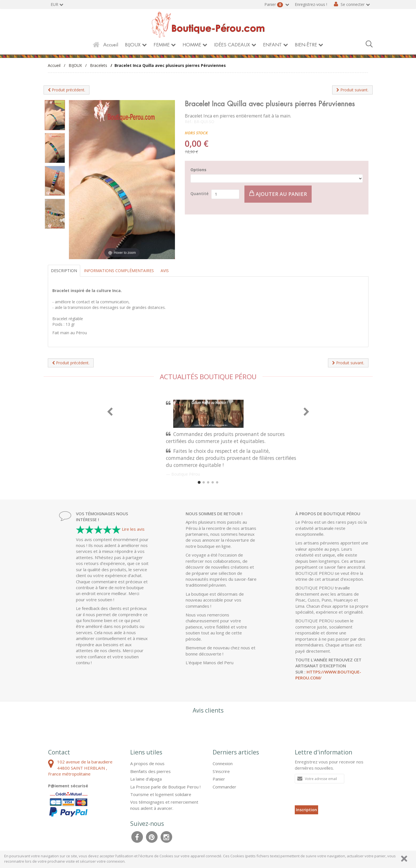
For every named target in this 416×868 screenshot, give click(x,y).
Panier (274, 4)
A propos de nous (147, 763)
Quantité (199, 194)
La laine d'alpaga (146, 779)
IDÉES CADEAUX (232, 45)
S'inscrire (221, 771)
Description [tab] (64, 271)
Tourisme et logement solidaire (161, 794)
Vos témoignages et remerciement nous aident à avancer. (164, 805)
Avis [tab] (165, 271)
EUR (54, 4)
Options (198, 170)
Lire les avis (133, 529)
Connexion (223, 763)
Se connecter (353, 4)
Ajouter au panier (278, 194)
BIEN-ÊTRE (306, 45)
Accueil (111, 45)
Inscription (306, 810)
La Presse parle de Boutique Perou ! (165, 787)
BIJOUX (133, 45)
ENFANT (272, 45)
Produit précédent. (67, 90)
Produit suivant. (352, 90)
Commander (224, 787)
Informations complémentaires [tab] (119, 271)
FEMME (162, 45)
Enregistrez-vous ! (311, 4)
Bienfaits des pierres (150, 771)
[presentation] (338, 794)
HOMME (192, 45)
